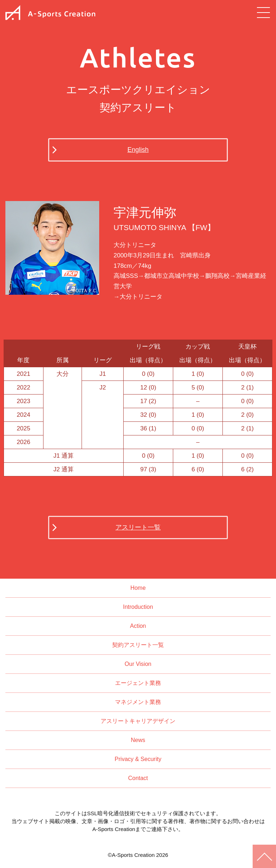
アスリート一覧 (138, 527)
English (138, 150)
